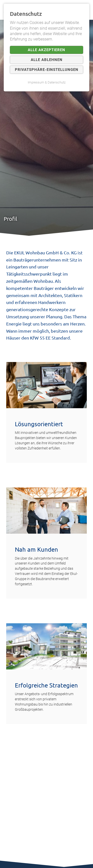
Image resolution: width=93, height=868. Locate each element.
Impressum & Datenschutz (47, 82)
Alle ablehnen (47, 60)
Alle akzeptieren (46, 50)
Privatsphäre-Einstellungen (47, 70)
